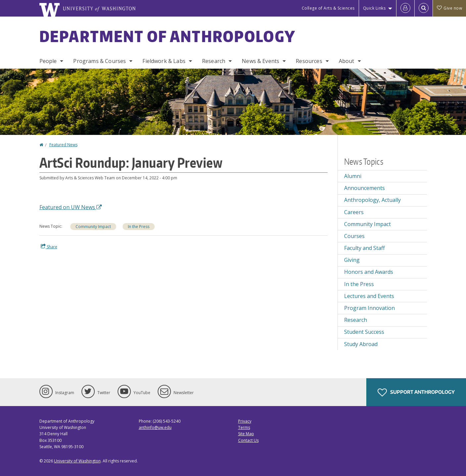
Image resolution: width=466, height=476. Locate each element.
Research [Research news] (356, 320)
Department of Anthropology (168, 36)
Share (49, 247)
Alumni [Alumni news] (353, 176)
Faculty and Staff (364, 248)
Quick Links (374, 8)
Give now (449, 8)
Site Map (246, 434)
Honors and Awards (369, 272)
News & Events (260, 61)
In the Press (139, 227)
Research (214, 61)
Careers (354, 212)
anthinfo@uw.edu (155, 427)
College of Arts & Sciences (328, 8)
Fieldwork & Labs (164, 61)
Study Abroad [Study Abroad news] (361, 344)
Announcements (364, 188)
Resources (309, 61)
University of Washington (77, 461)
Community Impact (93, 227)
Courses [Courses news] (354, 236)
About (347, 61)
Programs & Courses (100, 61)
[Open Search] (424, 8)
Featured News (63, 145)
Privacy (245, 421)
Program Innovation (369, 308)
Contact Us (248, 440)
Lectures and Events (369, 296)
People (48, 61)
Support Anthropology (416, 392)
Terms (244, 427)
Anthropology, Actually (372, 200)
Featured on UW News (71, 207)
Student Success (364, 332)
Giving (352, 260)
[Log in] (405, 8)
